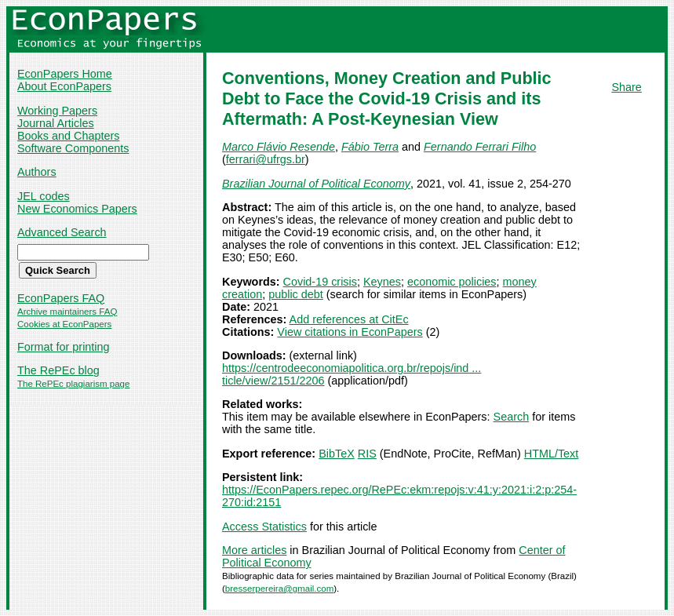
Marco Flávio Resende (279, 147)
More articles (254, 550)
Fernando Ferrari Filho (480, 147)
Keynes (382, 282)
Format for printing (64, 347)
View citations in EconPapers (350, 332)
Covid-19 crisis (320, 282)
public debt (296, 294)
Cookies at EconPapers (64, 324)
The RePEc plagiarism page (73, 384)
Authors (37, 172)
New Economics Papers (77, 209)
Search (512, 417)
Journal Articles (56, 123)
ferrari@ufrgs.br (266, 159)
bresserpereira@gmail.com (279, 589)
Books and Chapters (68, 136)
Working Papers (57, 111)
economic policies (452, 282)
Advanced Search (62, 232)
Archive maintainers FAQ (67, 312)
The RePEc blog (58, 370)
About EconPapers (64, 86)
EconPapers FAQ (61, 298)
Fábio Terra (370, 147)
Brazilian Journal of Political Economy (316, 184)
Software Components (73, 148)
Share (626, 87)
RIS (367, 454)
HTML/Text (552, 454)
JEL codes (44, 196)
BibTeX (337, 454)
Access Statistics (264, 527)
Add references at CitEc (349, 319)
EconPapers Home (65, 74)
